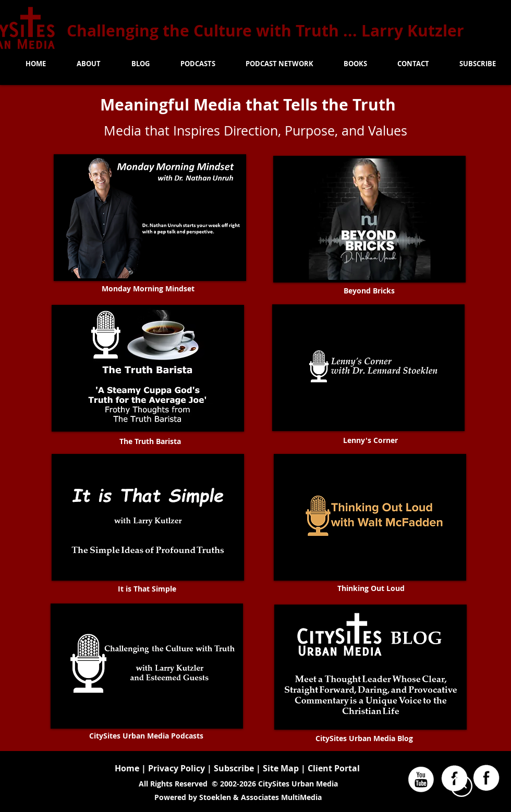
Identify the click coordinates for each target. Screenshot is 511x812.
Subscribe (234, 768)
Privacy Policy (177, 768)
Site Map (282, 768)
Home (127, 768)
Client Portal (334, 768)
